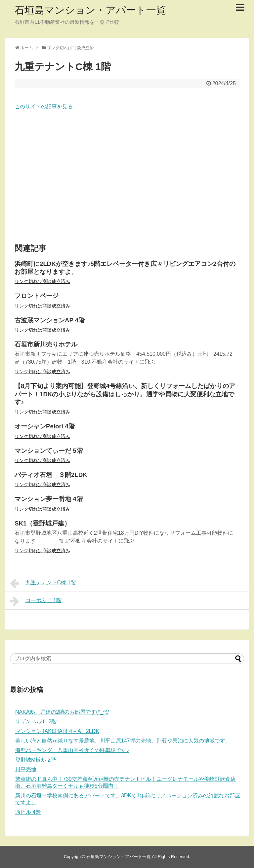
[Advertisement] (127, 177)
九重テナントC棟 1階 (43, 583)
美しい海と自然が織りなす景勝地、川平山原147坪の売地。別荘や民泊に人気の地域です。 (123, 741)
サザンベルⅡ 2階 (36, 722)
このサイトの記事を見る (44, 107)
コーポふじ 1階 (36, 601)
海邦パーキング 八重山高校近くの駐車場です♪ (72, 750)
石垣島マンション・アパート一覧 (90, 10)
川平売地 (26, 769)
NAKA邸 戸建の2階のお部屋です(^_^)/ (62, 712)
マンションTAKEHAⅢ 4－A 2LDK (57, 731)
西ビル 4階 (28, 812)
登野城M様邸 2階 (36, 760)
